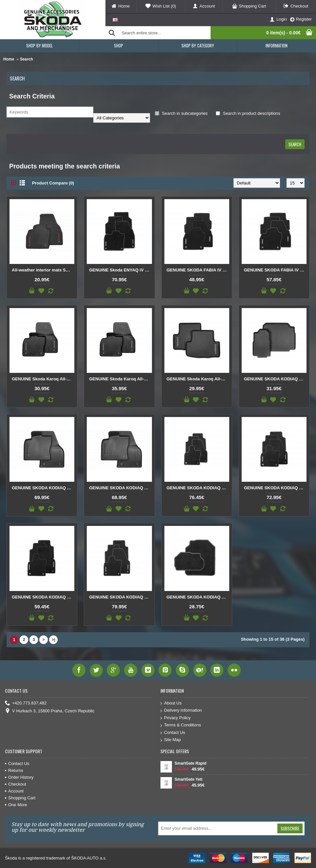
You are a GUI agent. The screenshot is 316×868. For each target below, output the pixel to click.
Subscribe (290, 828)
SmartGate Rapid (190, 763)
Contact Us (173, 733)
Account (14, 791)
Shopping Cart (20, 798)
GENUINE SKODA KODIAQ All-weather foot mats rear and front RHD (120, 488)
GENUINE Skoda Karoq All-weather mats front (43, 379)
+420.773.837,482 (26, 703)
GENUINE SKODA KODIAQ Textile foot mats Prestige (120, 597)
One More (16, 805)
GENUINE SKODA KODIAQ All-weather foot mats (275, 379)
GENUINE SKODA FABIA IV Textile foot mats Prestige (275, 270)
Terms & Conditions (181, 725)
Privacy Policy (176, 718)
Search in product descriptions (248, 113)
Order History (19, 777)
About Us (171, 703)
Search (27, 59)
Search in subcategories (181, 113)
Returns (14, 770)
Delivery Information (181, 711)
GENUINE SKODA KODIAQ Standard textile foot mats (43, 597)
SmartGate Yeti (188, 779)
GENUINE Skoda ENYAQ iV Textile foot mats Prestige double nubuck (120, 270)
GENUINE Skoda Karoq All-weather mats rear (198, 379)
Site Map (171, 740)
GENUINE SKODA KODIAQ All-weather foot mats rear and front (43, 488)
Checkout (16, 784)
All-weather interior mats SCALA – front (43, 270)
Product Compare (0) (53, 183)
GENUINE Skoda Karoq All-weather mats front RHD (120, 379)
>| (53, 640)
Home (9, 59)
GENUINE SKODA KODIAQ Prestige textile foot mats (198, 488)
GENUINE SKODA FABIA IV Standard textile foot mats (198, 270)
